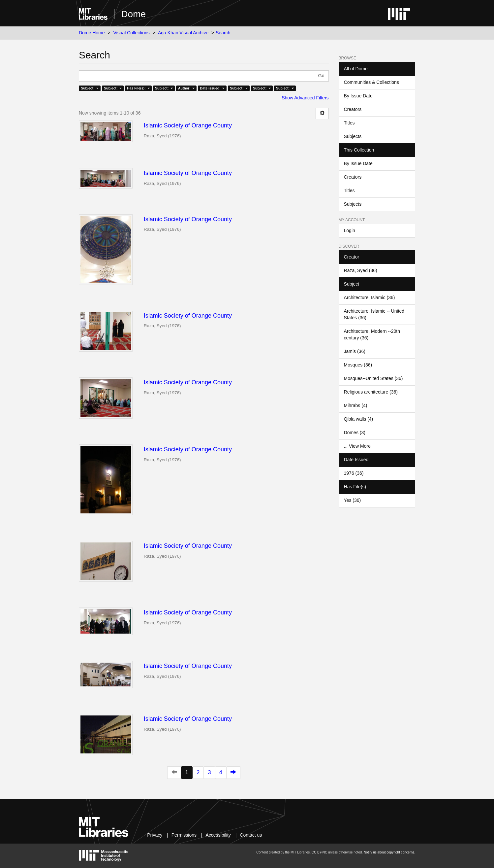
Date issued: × (212, 88)
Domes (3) (355, 433)
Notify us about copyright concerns (389, 852)
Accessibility (218, 835)
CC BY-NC (319, 852)
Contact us (251, 835)
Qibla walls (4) (359, 419)
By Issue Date (358, 96)
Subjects (353, 136)
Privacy (155, 835)
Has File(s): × (138, 88)
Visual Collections (131, 33)
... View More (357, 446)
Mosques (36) (358, 365)
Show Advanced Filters (305, 98)
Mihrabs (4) (356, 405)
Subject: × (90, 88)
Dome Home (92, 33)
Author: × (186, 88)
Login (350, 230)
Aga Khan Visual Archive (183, 33)
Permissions (184, 835)
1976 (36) (354, 473)
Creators (353, 109)
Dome (133, 14)
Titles (349, 123)
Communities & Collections (371, 82)
